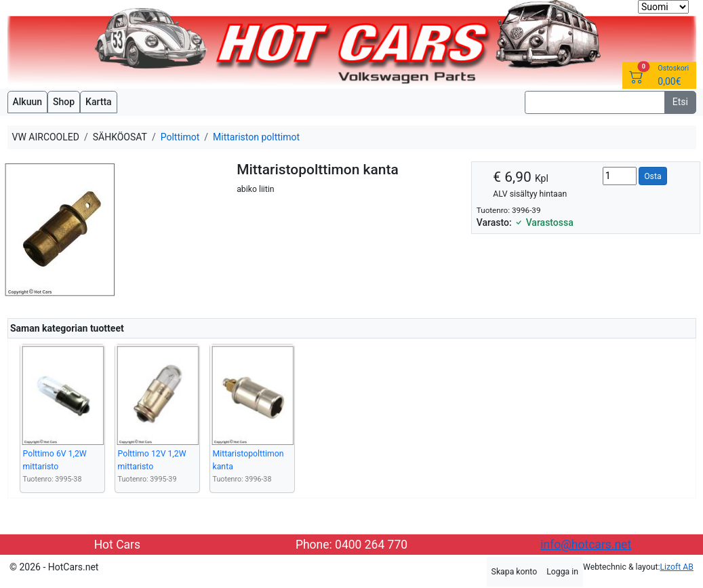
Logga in (562, 572)
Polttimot (180, 137)
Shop (64, 102)
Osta (652, 176)
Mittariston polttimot (256, 137)
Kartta (99, 102)
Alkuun (28, 102)
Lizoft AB (677, 567)
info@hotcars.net (586, 545)
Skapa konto (515, 572)
